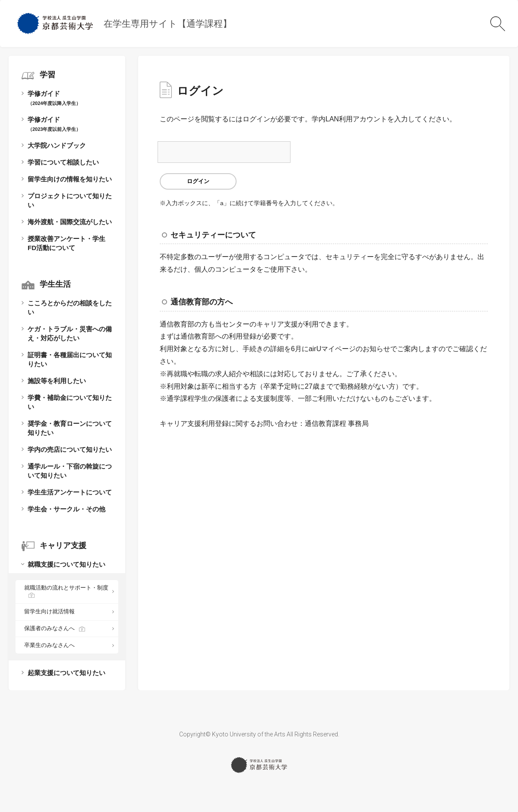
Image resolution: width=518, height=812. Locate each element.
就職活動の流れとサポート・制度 (66, 588)
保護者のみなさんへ (49, 628)
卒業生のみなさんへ (49, 645)
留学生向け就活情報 (49, 611)
